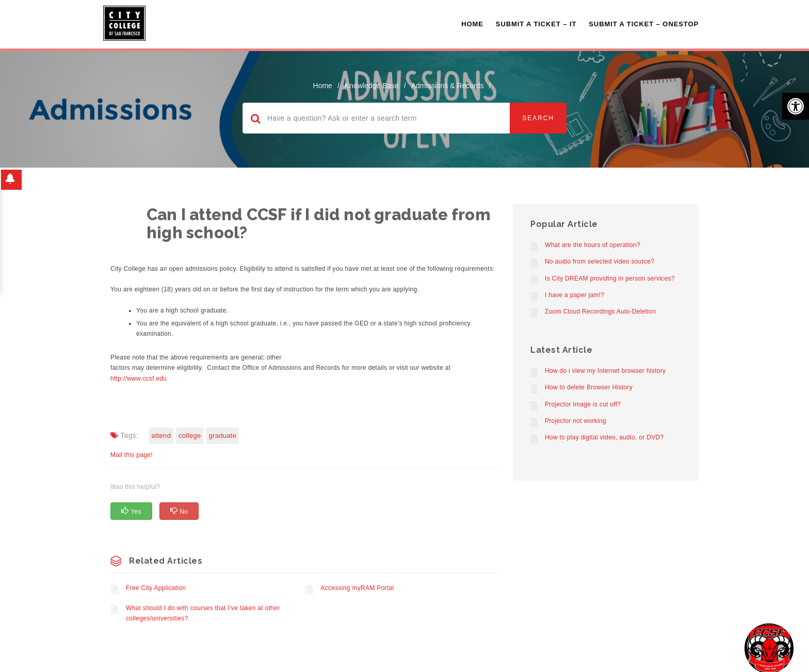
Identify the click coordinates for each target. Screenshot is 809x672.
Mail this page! (132, 455)
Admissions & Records (448, 86)
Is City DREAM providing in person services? (610, 278)
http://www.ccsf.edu (139, 379)
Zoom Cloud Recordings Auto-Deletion (600, 312)
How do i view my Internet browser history (605, 371)
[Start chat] (769, 648)
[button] (796, 106)
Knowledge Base (372, 86)
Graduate (222, 436)
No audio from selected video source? (600, 261)
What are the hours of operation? (593, 245)
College (190, 436)
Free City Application (156, 588)
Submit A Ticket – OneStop (644, 24)
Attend (161, 436)
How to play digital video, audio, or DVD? (604, 437)
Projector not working (576, 421)
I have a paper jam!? (575, 295)
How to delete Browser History (589, 387)
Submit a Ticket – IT (536, 24)
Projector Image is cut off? (583, 404)
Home (472, 24)
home (323, 86)
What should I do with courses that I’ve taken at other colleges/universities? (203, 613)
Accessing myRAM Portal (358, 588)
